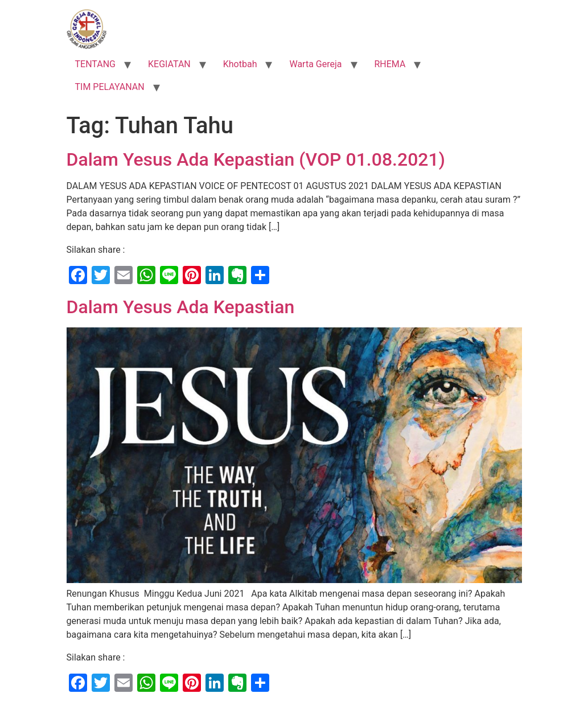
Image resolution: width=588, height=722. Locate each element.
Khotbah (240, 64)
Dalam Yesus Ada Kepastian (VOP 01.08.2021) (256, 159)
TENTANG (96, 64)
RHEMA (390, 64)
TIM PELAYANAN (110, 87)
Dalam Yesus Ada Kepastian (181, 307)
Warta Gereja (315, 64)
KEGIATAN (169, 64)
